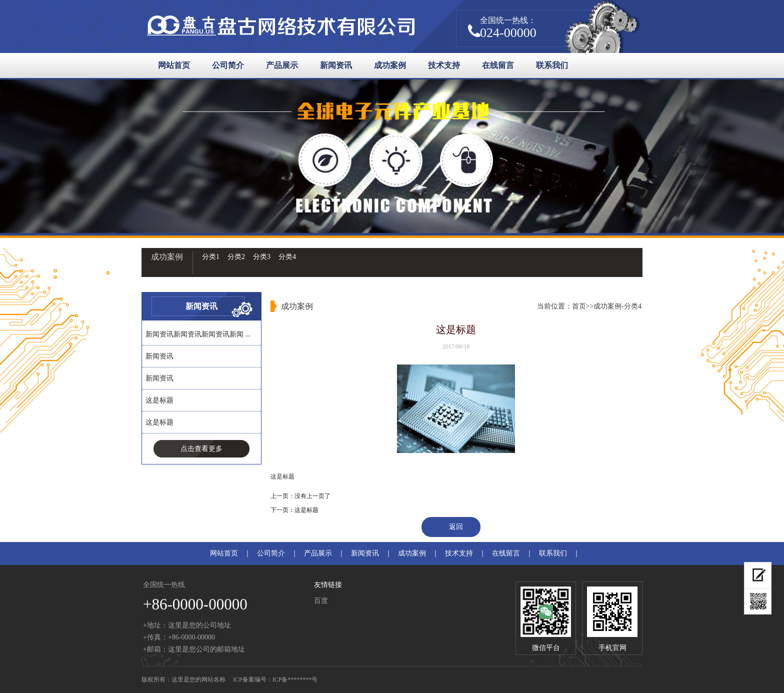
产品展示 (282, 65)
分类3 (262, 257)
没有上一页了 (312, 496)
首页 (579, 306)
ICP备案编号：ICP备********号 (275, 679)
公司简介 (228, 65)
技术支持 (444, 65)
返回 (456, 527)
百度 (321, 601)
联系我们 (552, 65)
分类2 (236, 257)
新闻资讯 (336, 65)
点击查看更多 (201, 449)
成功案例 (390, 65)
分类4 (287, 257)
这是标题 (159, 400)
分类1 (211, 257)
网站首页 (174, 65)
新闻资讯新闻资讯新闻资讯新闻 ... (198, 334)
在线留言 (498, 65)
